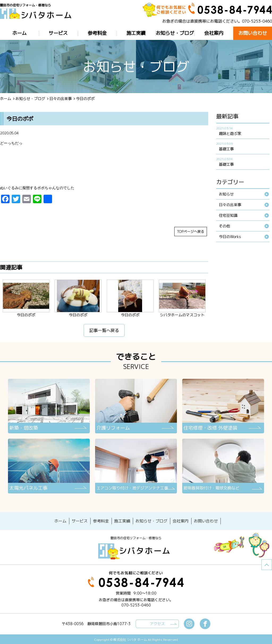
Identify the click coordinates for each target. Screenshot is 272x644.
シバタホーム (136, 550)
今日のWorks (230, 237)
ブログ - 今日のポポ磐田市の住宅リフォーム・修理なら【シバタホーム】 (38, 17)
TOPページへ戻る (191, 232)
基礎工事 (226, 149)
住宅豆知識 (228, 215)
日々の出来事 (61, 99)
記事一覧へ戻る (104, 331)
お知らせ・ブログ (30, 99)
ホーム (6, 99)
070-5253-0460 (257, 21)
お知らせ (226, 194)
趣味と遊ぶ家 (230, 133)
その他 (224, 226)
